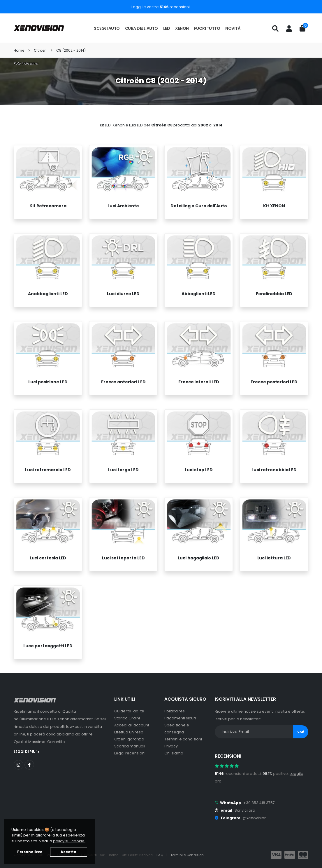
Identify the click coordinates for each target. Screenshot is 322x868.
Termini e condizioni (183, 739)
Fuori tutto (207, 28)
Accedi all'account (132, 725)
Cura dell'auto (141, 28)
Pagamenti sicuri (180, 718)
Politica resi (175, 711)
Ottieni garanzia (129, 739)
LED (167, 28)
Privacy (171, 746)
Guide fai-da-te (129, 711)
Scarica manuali (130, 746)
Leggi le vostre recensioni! (161, 7)
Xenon (182, 28)
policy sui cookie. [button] (69, 841)
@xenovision (255, 818)
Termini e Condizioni (188, 855)
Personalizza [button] (30, 852)
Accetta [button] (68, 852)
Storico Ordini (127, 718)
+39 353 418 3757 (259, 803)
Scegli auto (107, 28)
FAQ (160, 855)
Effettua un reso (129, 732)
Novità (233, 28)
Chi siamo (174, 753)
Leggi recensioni (130, 753)
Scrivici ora (245, 810)
